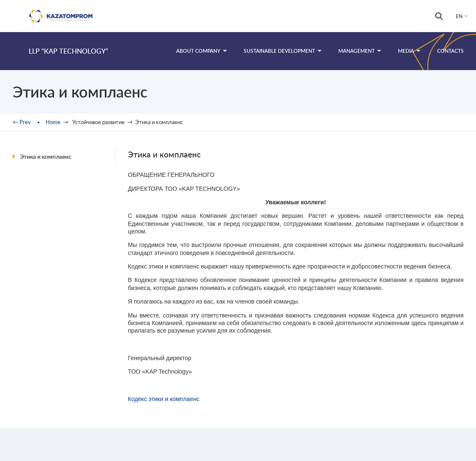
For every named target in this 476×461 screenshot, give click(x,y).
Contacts (450, 51)
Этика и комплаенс (46, 156)
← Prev (22, 122)
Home (53, 122)
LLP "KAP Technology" (68, 51)
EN (459, 16)
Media (409, 51)
